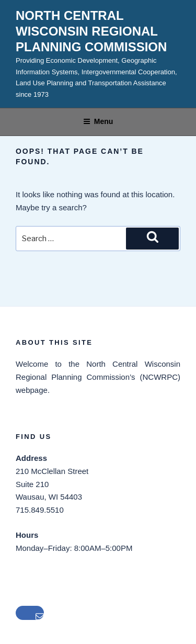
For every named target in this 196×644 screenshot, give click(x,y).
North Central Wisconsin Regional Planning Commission (91, 31)
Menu (98, 121)
